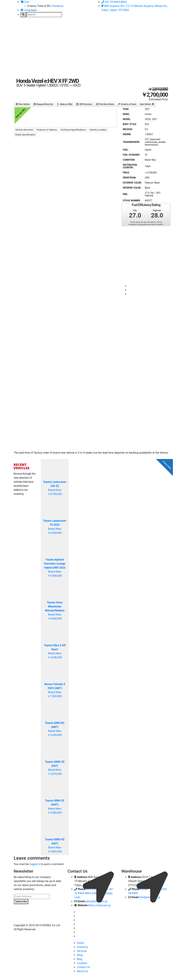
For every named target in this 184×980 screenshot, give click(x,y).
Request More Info (45, 104)
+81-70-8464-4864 (114, 2)
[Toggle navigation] (19, 28)
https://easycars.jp (99, 905)
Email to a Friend (128, 104)
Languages (29, 10)
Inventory (82, 947)
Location (82, 963)
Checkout (58, 6)
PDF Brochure (86, 104)
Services (82, 951)
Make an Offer (66, 104)
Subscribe (21, 901)
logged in (35, 864)
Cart (25, 2)
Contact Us (83, 967)
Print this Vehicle (107, 104)
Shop (80, 955)
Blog (79, 959)
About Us (82, 971)
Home (80, 943)
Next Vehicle (145, 104)
